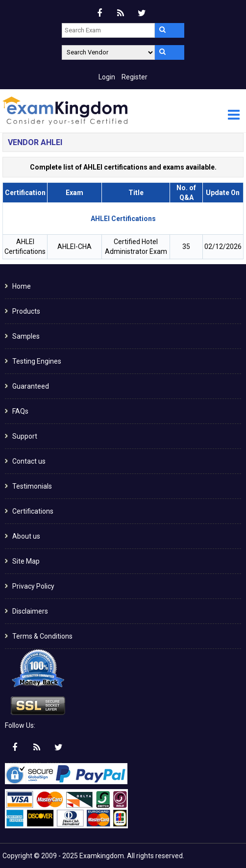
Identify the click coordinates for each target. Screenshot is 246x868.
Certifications (33, 511)
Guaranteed (31, 386)
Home (22, 286)
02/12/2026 (223, 247)
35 (186, 247)
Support (25, 436)
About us (26, 536)
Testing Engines (37, 361)
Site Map (26, 561)
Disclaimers (30, 611)
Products (26, 311)
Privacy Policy (33, 586)
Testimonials (32, 486)
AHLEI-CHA (74, 247)
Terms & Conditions (42, 636)
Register (135, 77)
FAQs (20, 411)
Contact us (29, 461)
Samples (26, 336)
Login (107, 77)
